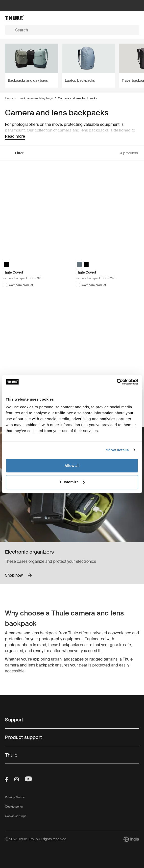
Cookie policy (14, 807)
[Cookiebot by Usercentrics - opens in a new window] (117, 382)
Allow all (72, 466)
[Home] (27, 18)
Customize (72, 482)
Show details (117, 450)
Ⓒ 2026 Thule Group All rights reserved (36, 839)
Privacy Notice (15, 797)
